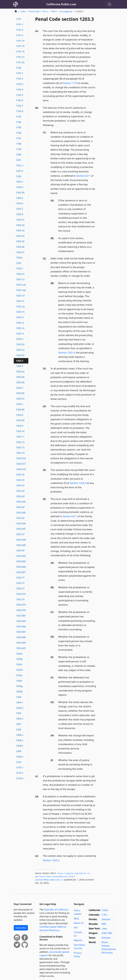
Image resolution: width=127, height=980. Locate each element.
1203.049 (21, 545)
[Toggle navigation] (109, 4)
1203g (19, 686)
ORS (110, 933)
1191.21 (20, 57)
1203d (19, 670)
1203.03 (20, 355)
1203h (19, 692)
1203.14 (20, 453)
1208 (19, 730)
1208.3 (20, 740)
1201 (19, 160)
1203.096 (21, 627)
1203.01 (20, 274)
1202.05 (20, 193)
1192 (19, 68)
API (76, 928)
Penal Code (34, 11)
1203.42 (20, 491)
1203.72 (20, 583)
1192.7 (20, 106)
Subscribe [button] (21, 928)
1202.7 (20, 209)
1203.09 (20, 420)
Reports (78, 940)
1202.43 (20, 230)
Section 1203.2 (51, 860)
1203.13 (20, 447)
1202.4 (20, 187)
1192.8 (20, 111)
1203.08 (20, 410)
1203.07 (20, 399)
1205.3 (20, 719)
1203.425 (21, 648)
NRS (104, 924)
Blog (76, 918)
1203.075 (21, 605)
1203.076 (21, 610)
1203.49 (20, 550)
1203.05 (20, 382)
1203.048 (21, 540)
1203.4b (20, 377)
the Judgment (66, 11)
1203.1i (20, 317)
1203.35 (20, 480)
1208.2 (20, 735)
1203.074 (21, 594)
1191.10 (20, 41)
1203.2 (20, 339)
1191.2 (20, 30)
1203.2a (20, 350)
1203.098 (21, 637)
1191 (19, 19)
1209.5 (20, 757)
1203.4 (20, 366)
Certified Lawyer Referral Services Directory (53, 928)
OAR (104, 933)
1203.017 (21, 464)
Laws (104, 928)
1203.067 (21, 572)
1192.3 (20, 84)
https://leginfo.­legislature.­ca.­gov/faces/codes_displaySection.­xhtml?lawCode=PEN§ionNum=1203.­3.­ (64, 877)
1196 (19, 133)
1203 (19, 263)
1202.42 (20, 225)
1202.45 (20, 241)
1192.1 (20, 73)
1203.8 (20, 415)
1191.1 (20, 24)
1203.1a (20, 279)
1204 (19, 697)
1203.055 (21, 556)
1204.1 (20, 702)
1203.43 (20, 496)
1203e (19, 675)
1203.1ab (21, 285)
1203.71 (20, 578)
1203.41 (20, 485)
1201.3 (20, 165)
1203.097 (21, 632)
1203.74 (20, 599)
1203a (19, 654)
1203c (19, 664)
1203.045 (21, 513)
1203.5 (20, 388)
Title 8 (54, 11)
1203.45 (20, 518)
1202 (19, 176)
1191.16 (20, 52)
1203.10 (20, 431)
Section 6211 (83, 176)
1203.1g (20, 307)
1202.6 (20, 203)
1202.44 (20, 236)
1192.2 (20, 79)
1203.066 (21, 567)
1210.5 (20, 773)
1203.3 (20, 361)
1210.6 (20, 778)
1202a (19, 258)
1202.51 (20, 252)
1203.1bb (21, 290)
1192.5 (20, 95)
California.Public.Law (61, 4)
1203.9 (20, 426)
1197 (19, 138)
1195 (19, 127)
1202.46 (20, 247)
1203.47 (20, 534)
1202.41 (20, 220)
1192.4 (20, 90)
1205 (19, 713)
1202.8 (20, 214)
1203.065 (21, 561)
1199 (19, 149)
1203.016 (21, 458)
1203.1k (20, 328)
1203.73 (20, 589)
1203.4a (20, 372)
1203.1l (20, 334)
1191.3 (20, 35)
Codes (23, 11)
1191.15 (20, 46)
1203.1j (20, 323)
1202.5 (20, 198)
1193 (19, 117)
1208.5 (20, 746)
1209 (19, 751)
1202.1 (20, 182)
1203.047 (21, 529)
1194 (19, 122)
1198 (19, 144)
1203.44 (20, 507)
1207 (19, 724)
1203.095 (21, 621)
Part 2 (45, 11)
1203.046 (21, 524)
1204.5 (20, 708)
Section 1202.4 (67, 353)
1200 (19, 155)
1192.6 (20, 100)
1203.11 (20, 437)
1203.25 (20, 475)
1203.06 (20, 393)
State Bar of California (56, 910)
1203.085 (21, 616)
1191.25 (20, 62)
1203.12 (20, 442)
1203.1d (20, 296)
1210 (19, 762)
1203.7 (20, 404)
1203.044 (21, 502)
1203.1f (20, 301)
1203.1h (20, 312)
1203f (19, 681)
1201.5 (20, 171)
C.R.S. (105, 915)
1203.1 (20, 268)
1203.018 (21, 469)
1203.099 (21, 643)
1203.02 (20, 344)
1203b (19, 659)
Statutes (106, 919)
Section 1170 (70, 83)
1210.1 (20, 767)
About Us (79, 923)
